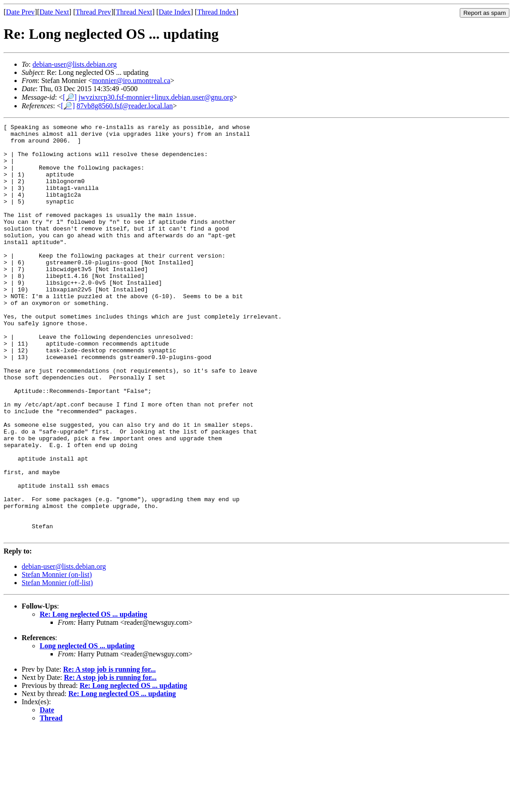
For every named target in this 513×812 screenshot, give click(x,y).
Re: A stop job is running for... (109, 752)
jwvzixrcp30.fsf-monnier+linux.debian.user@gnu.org (156, 97)
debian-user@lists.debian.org (75, 64)
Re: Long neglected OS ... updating (93, 697)
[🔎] (70, 97)
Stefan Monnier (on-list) (57, 657)
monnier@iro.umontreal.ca (131, 81)
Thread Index (217, 12)
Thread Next (134, 12)
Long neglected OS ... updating (87, 728)
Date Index (175, 12)
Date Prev (20, 12)
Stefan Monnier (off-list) (57, 665)
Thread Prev (93, 12)
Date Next (54, 12)
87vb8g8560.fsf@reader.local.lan (125, 106)
